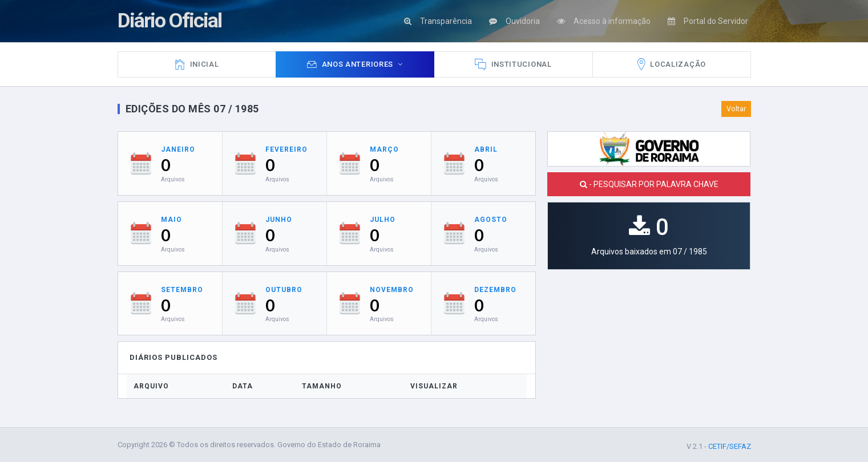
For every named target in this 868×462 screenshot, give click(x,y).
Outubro (284, 290)
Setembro (182, 290)
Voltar (736, 109)
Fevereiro (286, 149)
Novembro (392, 290)
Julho (383, 220)
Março (384, 149)
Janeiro (178, 149)
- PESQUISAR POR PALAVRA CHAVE (649, 184)
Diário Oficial (170, 21)
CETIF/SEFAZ (730, 446)
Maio (171, 220)
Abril (486, 149)
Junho (279, 220)
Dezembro (495, 290)
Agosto (491, 220)
